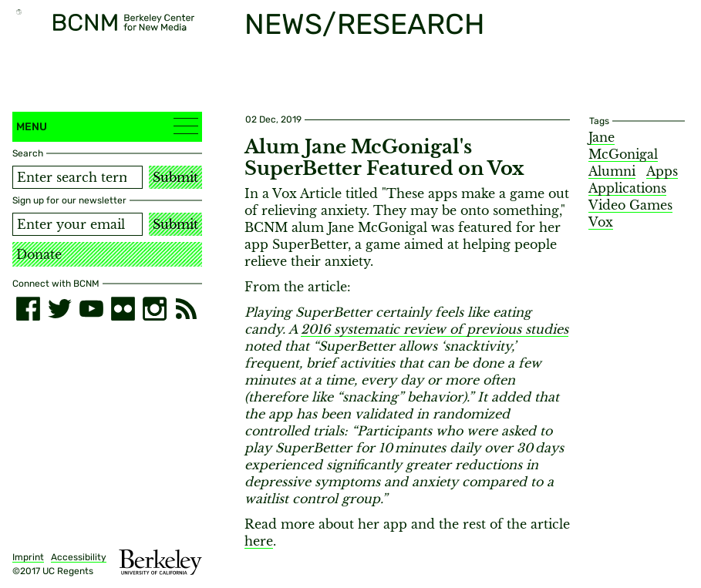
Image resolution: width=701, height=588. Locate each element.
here (259, 541)
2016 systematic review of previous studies (435, 329)
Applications (627, 188)
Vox (601, 222)
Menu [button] (107, 126)
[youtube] (91, 309)
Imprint (28, 557)
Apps (662, 171)
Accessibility (79, 557)
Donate (39, 254)
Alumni (612, 171)
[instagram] (155, 309)
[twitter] (60, 309)
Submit (175, 177)
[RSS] (186, 309)
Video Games (630, 205)
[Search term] (78, 177)
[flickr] (123, 309)
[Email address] (78, 224)
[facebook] (28, 309)
